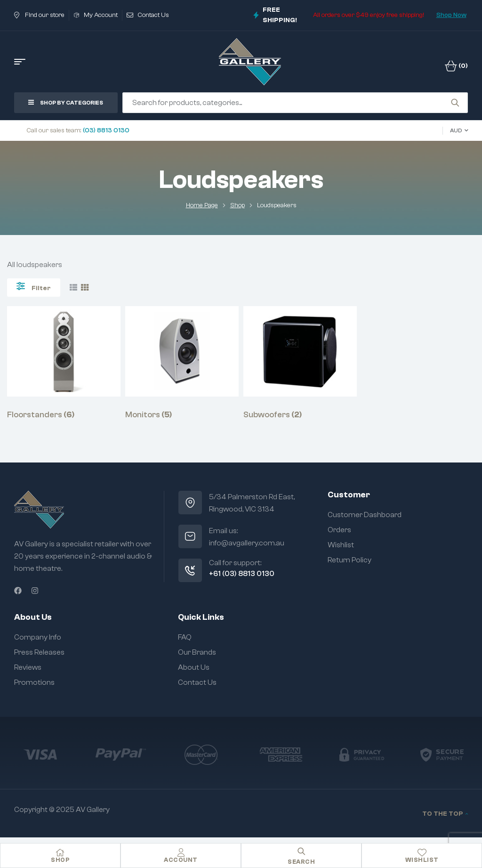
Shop (237, 205)
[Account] (181, 852)
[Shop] (60, 852)
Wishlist (422, 860)
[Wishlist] (422, 852)
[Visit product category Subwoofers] (300, 363)
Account (181, 860)
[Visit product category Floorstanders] (64, 363)
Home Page (202, 205)
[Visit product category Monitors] (182, 363)
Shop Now (451, 15)
